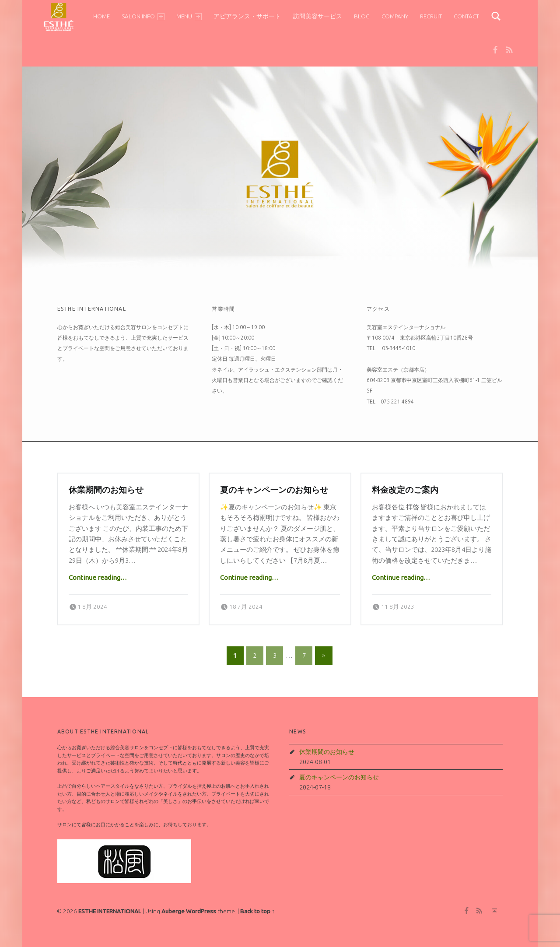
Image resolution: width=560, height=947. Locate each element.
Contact (465, 16)
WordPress (201, 911)
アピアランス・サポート (246, 16)
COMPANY (394, 16)
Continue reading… (98, 577)
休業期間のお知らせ (106, 490)
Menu (188, 16)
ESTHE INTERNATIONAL (110, 911)
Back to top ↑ (257, 911)
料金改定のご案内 (405, 490)
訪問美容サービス (316, 16)
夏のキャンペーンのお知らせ (274, 490)
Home (101, 16)
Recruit (430, 16)
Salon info (142, 16)
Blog (361, 16)
